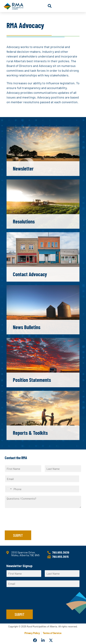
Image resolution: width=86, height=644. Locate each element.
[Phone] (42, 489)
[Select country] (9, 489)
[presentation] (32, 525)
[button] (50, 6)
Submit (18, 535)
